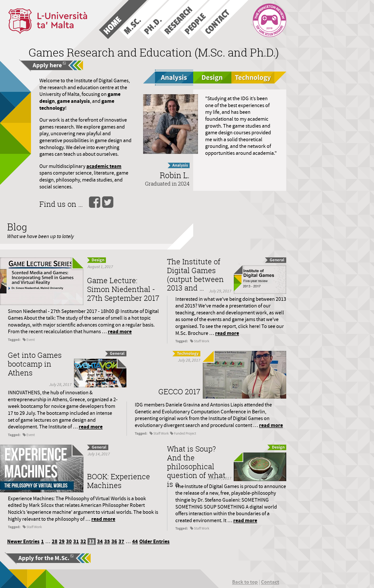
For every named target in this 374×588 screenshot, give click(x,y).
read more (120, 331)
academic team (104, 166)
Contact (270, 582)
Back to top (245, 582)
